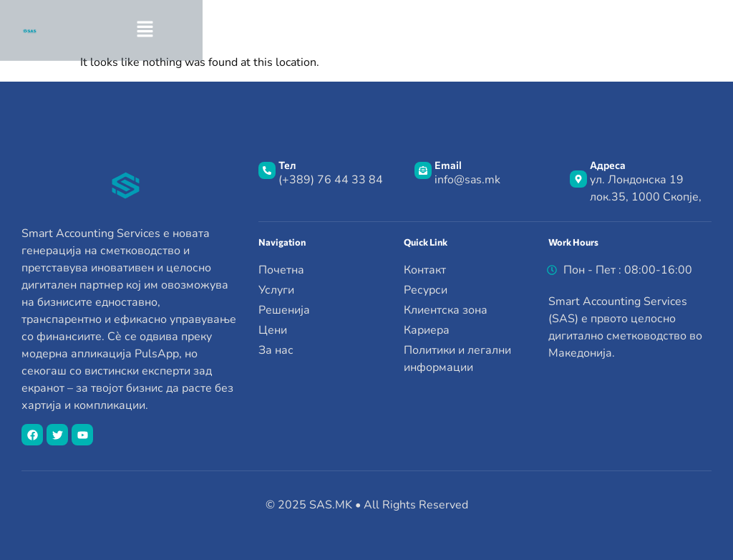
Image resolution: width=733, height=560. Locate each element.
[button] (601, 30)
